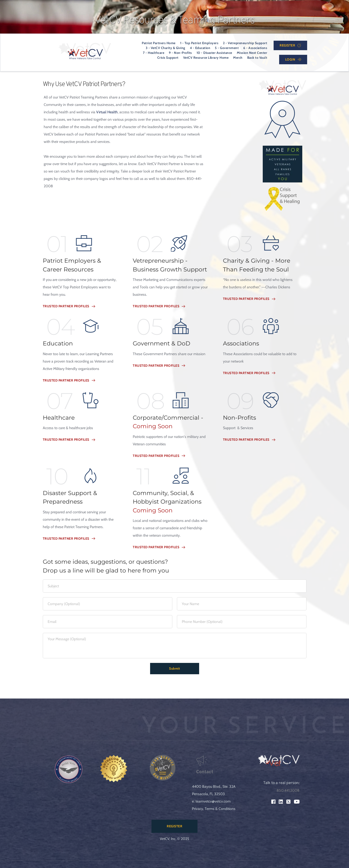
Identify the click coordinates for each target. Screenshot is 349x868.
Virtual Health (107, 112)
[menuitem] (159, 43)
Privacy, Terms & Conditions (214, 809)
